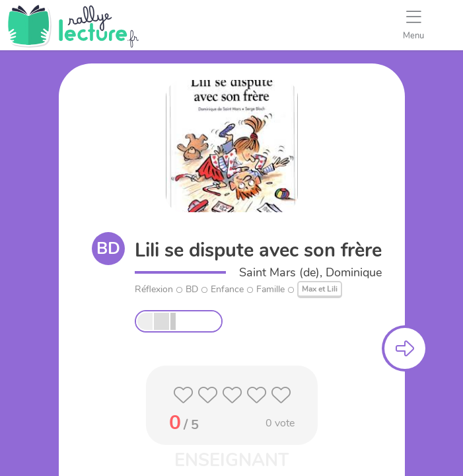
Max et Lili (320, 289)
